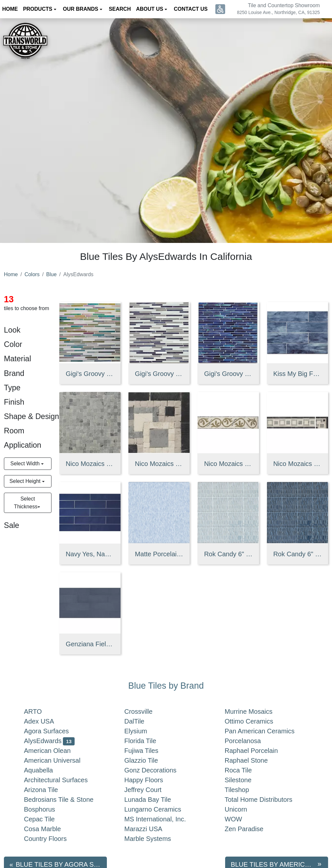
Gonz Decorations (156, 770)
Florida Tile (147, 741)
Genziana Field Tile (90, 644)
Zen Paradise (249, 829)
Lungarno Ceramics (159, 809)
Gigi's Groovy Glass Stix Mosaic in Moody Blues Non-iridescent (159, 374)
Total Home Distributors (265, 800)
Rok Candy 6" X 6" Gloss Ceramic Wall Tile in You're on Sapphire (297, 554)
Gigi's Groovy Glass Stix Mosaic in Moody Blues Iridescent (90, 374)
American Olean (54, 751)
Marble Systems (154, 839)
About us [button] (150, 9)
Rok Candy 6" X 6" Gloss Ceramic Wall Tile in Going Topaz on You (228, 554)
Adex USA (46, 721)
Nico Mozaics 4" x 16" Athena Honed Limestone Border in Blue (228, 464)
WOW (240, 819)
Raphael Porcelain (258, 751)
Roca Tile (245, 770)
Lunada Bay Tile (156, 800)
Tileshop (244, 790)
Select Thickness (26, 503)
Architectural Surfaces (63, 780)
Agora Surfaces (53, 731)
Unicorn (241, 809)
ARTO (41, 711)
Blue (51, 274)
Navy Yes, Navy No (90, 554)
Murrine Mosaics (255, 711)
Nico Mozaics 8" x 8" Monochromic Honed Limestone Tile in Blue (90, 464)
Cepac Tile (47, 819)
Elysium (142, 731)
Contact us (191, 9)
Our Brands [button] (81, 9)
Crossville (145, 711)
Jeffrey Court (150, 790)
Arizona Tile (48, 790)
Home (11, 274)
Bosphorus (46, 809)
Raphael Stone (253, 760)
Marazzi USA (150, 829)
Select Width (26, 464)
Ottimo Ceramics (256, 721)
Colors (32, 274)
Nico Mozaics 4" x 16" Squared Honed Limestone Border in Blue (297, 464)
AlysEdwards (50, 741)
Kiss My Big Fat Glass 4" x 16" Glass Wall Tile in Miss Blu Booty (297, 374)
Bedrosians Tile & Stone (65, 800)
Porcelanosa (249, 741)
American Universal (59, 760)
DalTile (142, 721)
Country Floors (52, 839)
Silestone (243, 780)
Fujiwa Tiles (149, 751)
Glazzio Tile (148, 760)
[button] (220, 9)
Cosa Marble (49, 829)
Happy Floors (150, 780)
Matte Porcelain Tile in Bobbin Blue (159, 554)
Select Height (26, 481)
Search (120, 9)
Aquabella (47, 770)
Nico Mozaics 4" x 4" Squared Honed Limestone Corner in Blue (159, 464)
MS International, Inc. (162, 819)
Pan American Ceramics (265, 731)
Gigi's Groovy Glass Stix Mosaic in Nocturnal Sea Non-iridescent (228, 374)
